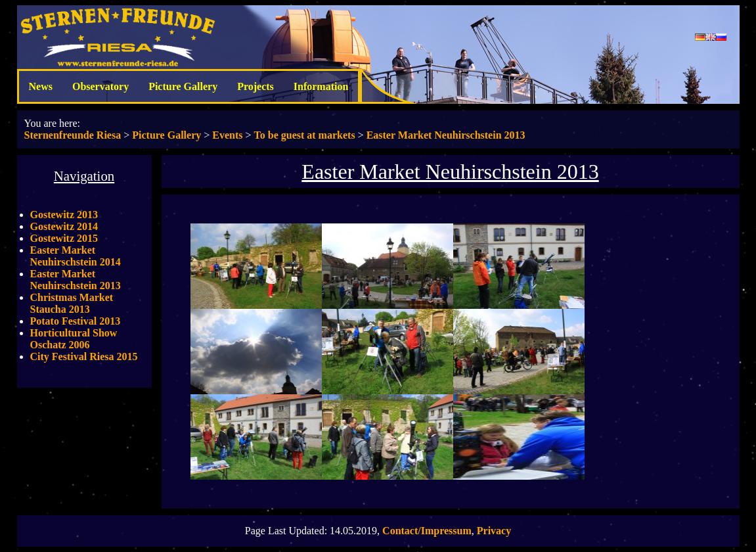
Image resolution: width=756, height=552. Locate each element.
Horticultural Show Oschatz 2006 (74, 339)
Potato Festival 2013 (76, 321)
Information (321, 86)
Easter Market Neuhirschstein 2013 (446, 135)
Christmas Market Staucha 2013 (72, 303)
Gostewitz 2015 (64, 238)
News (41, 86)
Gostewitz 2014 (64, 226)
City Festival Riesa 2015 (84, 356)
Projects (256, 86)
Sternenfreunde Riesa (73, 135)
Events (227, 135)
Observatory (100, 86)
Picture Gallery (183, 86)
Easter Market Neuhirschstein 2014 (76, 256)
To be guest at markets (305, 135)
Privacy (494, 531)
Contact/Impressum (427, 531)
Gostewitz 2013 (64, 215)
